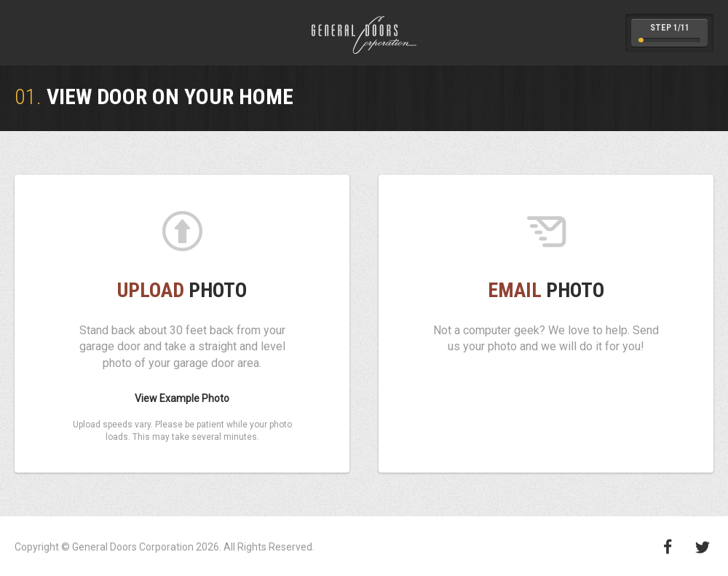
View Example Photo (182, 398)
